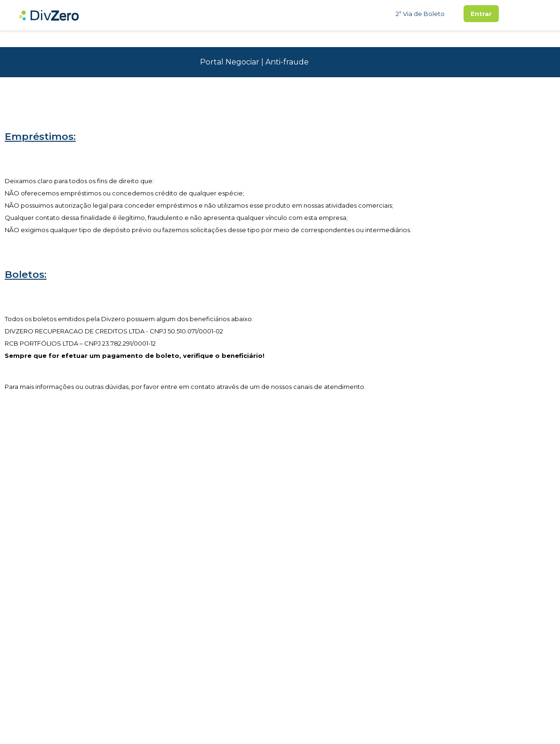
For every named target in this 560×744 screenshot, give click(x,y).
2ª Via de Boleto (420, 14)
